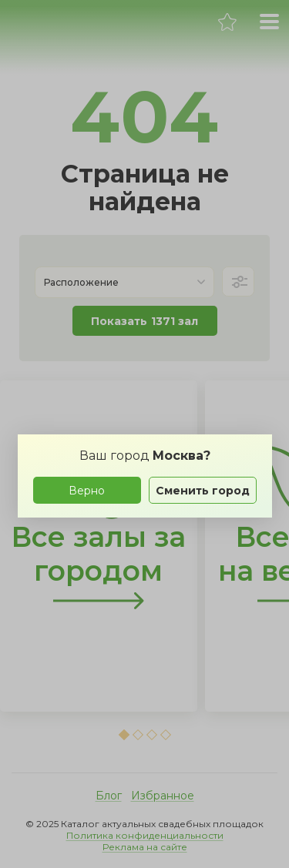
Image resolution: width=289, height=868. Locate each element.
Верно (87, 491)
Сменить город (203, 491)
